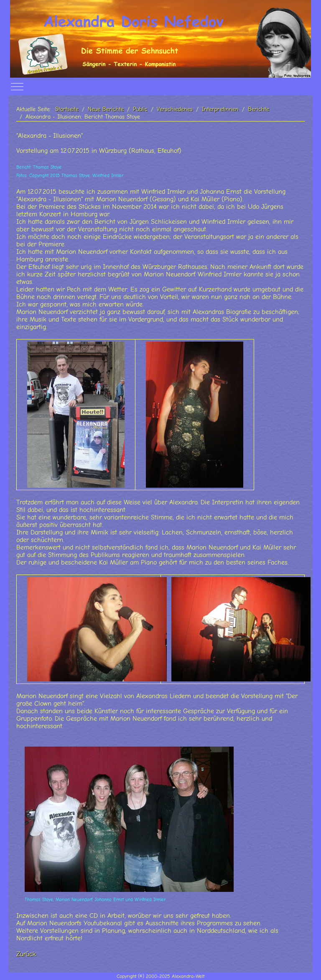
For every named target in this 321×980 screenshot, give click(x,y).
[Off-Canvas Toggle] (17, 87)
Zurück (26, 954)
